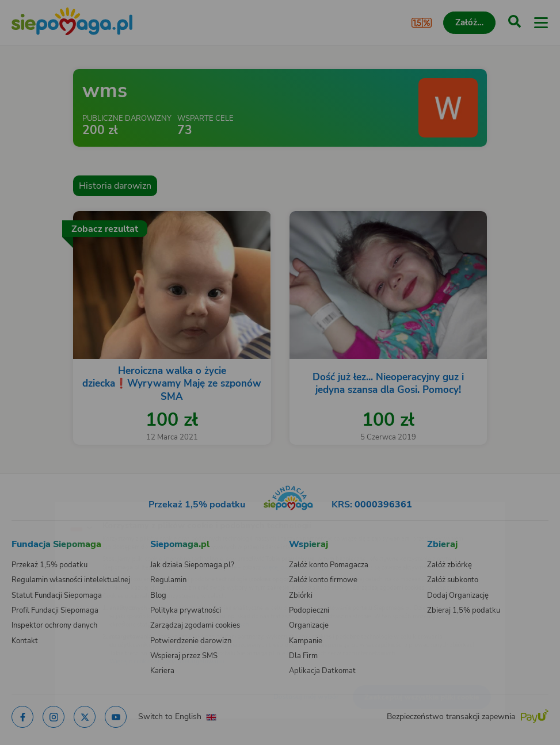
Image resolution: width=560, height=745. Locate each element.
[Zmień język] (32, 507)
